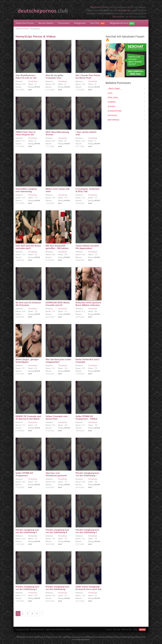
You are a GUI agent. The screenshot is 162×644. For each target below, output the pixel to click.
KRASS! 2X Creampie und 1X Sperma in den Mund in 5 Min (28, 419)
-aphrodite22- (113, 120)
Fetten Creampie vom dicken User (57, 418)
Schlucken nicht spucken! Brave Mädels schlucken (88, 304)
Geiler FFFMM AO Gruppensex (24, 474)
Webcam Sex (127, 629)
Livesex (108, 629)
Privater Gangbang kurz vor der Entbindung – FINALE (87, 476)
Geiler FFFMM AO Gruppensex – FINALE (86, 418)
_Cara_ (110, 93)
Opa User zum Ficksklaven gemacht (56, 474)
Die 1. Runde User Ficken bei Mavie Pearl (88, 77)
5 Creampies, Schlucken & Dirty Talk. (87, 190)
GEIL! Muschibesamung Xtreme (57, 133)
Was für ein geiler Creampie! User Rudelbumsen (54, 78)
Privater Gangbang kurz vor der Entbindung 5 (27, 531)
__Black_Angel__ (114, 88)
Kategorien (125, 10)
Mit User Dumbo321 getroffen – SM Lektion (57, 247)
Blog (135, 629)
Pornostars (118, 17)
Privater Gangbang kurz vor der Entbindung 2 (27, 588)
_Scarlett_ (111, 106)
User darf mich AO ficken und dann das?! (28, 247)
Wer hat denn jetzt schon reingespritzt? (58, 361)
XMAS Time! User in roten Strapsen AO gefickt (26, 135)
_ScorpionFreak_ (114, 111)
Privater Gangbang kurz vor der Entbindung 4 (57, 531)
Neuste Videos (46, 23)
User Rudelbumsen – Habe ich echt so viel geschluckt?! (26, 78)
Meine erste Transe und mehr (57, 190)
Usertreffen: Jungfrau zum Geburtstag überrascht (26, 192)
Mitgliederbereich (122, 23)
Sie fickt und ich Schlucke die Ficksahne (28, 304)
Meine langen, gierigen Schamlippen (27, 361)
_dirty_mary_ (113, 97)
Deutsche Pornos (99, 7)
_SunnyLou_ (112, 115)
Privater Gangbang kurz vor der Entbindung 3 (87, 531)
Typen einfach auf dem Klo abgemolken (87, 247)
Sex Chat (98, 23)
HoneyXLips (33, 81)
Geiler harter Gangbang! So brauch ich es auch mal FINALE (88, 589)
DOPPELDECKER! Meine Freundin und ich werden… (58, 305)
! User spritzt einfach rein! (86, 133)
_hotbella (111, 102)
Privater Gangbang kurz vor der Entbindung (57, 588)
